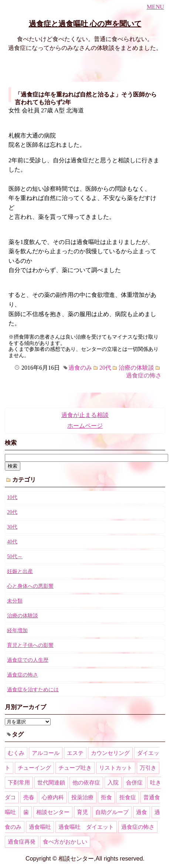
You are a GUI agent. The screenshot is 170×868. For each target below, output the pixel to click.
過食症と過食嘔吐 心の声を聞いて (85, 24)
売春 (29, 797)
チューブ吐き (75, 768)
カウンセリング (110, 753)
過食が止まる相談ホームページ (85, 420)
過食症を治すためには (33, 690)
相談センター (53, 812)
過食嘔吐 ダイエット (86, 827)
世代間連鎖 (51, 783)
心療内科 (53, 797)
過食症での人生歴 (28, 660)
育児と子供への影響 (30, 645)
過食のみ (80, 368)
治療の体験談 (136, 368)
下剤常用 (19, 783)
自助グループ (112, 812)
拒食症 (128, 797)
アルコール (46, 753)
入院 (113, 783)
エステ (75, 753)
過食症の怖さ (144, 375)
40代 (12, 542)
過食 (142, 812)
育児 (82, 812)
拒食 (106, 797)
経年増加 (17, 630)
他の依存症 (86, 783)
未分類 (15, 601)
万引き (148, 768)
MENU (155, 7)
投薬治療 (82, 797)
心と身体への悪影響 (30, 586)
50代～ (15, 557)
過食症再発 (22, 842)
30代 (12, 527)
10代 (12, 497)
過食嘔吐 (40, 827)
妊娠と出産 (20, 571)
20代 (105, 368)
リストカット (116, 768)
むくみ (16, 753)
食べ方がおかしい (65, 842)
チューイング (34, 768)
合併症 (134, 783)
